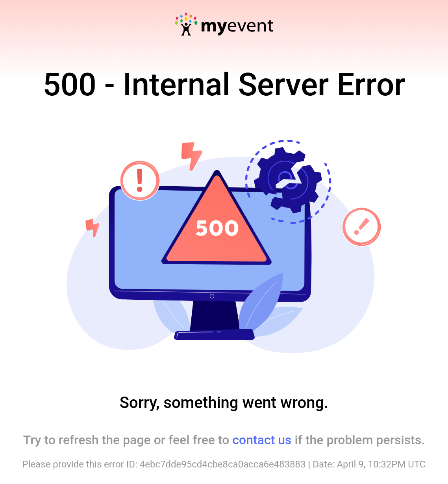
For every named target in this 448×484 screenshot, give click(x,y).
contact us (262, 440)
